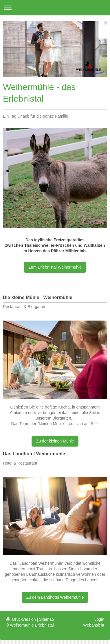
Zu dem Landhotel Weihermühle (55, 597)
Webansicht (94, 625)
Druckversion (21, 619)
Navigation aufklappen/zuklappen (55, 8)
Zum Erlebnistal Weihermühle (55, 267)
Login (99, 619)
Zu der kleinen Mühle (55, 441)
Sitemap (46, 619)
